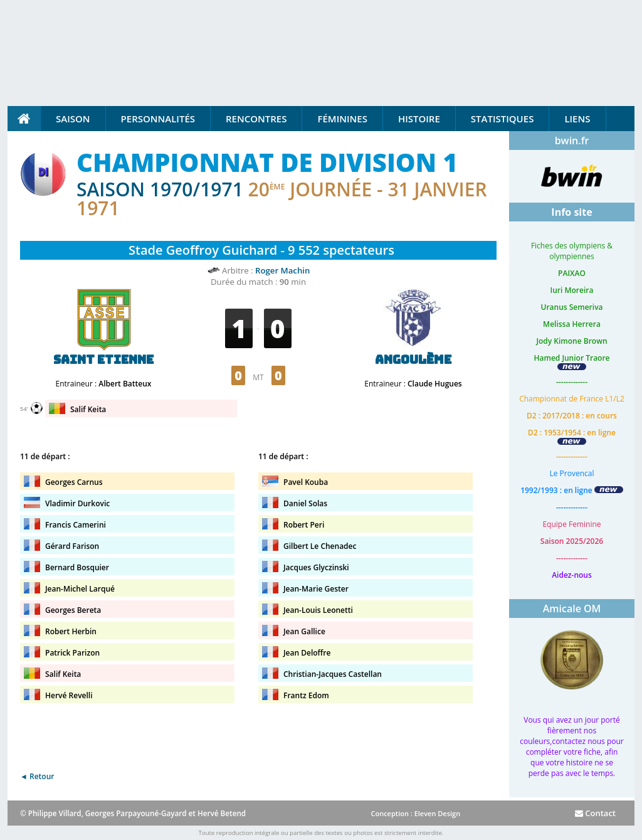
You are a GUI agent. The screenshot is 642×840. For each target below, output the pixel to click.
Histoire (419, 119)
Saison (73, 119)
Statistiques (503, 119)
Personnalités (158, 119)
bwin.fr (572, 141)
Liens (577, 119)
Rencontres (256, 119)
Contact (595, 813)
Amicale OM (572, 609)
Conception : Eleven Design (415, 813)
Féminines (342, 119)
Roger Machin (282, 270)
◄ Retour (37, 776)
